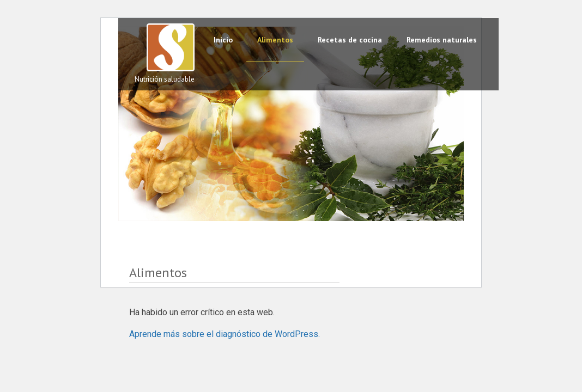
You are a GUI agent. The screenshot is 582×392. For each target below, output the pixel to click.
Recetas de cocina (350, 40)
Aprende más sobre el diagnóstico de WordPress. (225, 334)
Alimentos (275, 40)
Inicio (223, 40)
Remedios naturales (442, 40)
